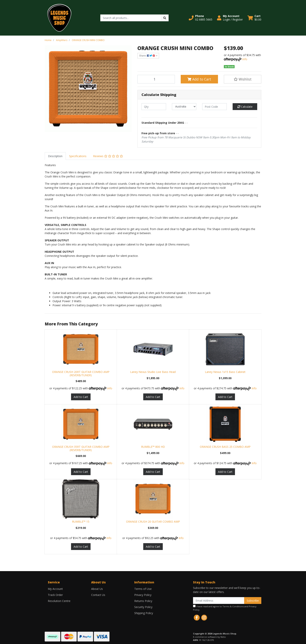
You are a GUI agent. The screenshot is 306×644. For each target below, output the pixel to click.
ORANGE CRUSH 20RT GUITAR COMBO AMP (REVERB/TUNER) (81, 374)
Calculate (245, 107)
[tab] (55, 156)
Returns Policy (143, 601)
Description (55, 156)
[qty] (154, 107)
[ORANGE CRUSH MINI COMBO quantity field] (156, 79)
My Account (55, 589)
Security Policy (143, 607)
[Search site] (165, 18)
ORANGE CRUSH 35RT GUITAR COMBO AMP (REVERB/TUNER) (81, 448)
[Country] (184, 107)
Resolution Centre (59, 601)
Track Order (55, 595)
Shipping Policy (144, 613)
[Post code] (214, 107)
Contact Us (98, 595)
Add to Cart (199, 79)
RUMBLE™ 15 (81, 522)
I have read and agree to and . (225, 608)
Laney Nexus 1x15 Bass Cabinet (225, 372)
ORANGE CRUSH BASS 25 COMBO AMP (225, 447)
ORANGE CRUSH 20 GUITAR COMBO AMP (153, 522)
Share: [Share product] (147, 56)
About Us (97, 589)
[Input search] (131, 18)
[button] (201, 18)
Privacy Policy (143, 595)
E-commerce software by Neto (209, 637)
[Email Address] (219, 601)
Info (245, 59)
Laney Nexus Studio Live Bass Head (153, 372)
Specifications (78, 156)
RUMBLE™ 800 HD (153, 447)
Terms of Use (143, 589)
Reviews (108, 156)
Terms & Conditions (233, 606)
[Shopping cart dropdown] (254, 18)
